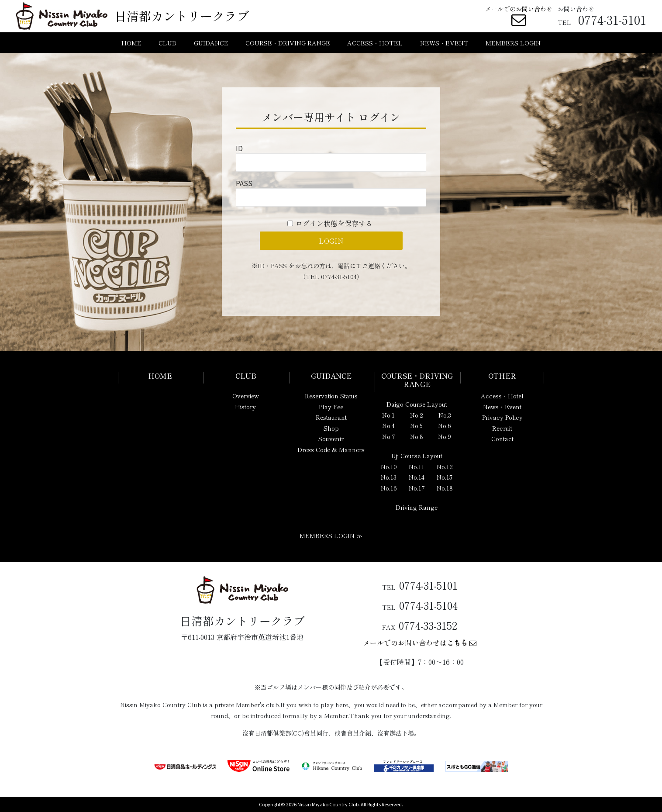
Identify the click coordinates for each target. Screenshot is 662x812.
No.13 (389, 477)
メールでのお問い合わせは (420, 643)
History (245, 407)
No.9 (445, 436)
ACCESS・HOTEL (375, 43)
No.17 (417, 488)
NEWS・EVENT (444, 43)
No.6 (445, 425)
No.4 (388, 425)
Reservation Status (331, 396)
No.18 (445, 488)
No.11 (417, 466)
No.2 (417, 415)
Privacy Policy (502, 417)
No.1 (388, 415)
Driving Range (417, 507)
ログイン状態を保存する (334, 223)
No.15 (445, 477)
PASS (244, 183)
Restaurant (331, 417)
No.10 (389, 466)
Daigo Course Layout (417, 404)
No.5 (416, 425)
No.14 (417, 477)
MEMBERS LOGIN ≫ (331, 536)
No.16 (389, 488)
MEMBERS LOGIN (513, 43)
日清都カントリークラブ (182, 16)
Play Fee (331, 407)
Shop (331, 428)
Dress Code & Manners (331, 449)
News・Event (502, 407)
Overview (246, 396)
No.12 (445, 466)
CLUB (167, 43)
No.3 (445, 415)
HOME (131, 43)
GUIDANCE (211, 43)
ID (239, 148)
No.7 (389, 436)
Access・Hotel (502, 396)
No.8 (417, 436)
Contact (502, 439)
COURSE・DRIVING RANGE (288, 43)
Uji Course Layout (417, 456)
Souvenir (331, 439)
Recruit (502, 428)
